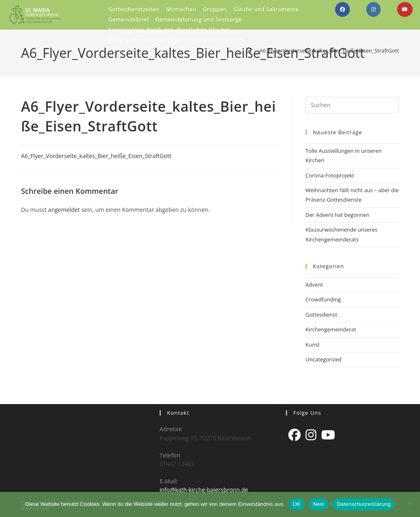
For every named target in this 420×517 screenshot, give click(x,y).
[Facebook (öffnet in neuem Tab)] (342, 9)
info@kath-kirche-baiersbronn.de (204, 490)
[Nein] (410, 504)
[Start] (249, 51)
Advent (314, 285)
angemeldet (64, 210)
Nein (319, 504)
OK (297, 504)
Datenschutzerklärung (364, 504)
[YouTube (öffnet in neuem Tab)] (405, 9)
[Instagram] (311, 435)
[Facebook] (294, 435)
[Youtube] (328, 435)
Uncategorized (324, 359)
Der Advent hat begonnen (338, 215)
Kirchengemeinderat (331, 329)
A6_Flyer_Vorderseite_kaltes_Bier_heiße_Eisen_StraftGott (329, 51)
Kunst (313, 345)
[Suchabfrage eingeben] (352, 105)
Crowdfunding (323, 299)
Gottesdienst (321, 315)
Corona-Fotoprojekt (330, 175)
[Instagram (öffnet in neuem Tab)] (373, 9)
